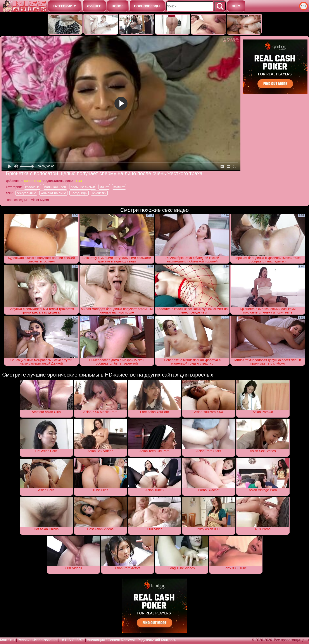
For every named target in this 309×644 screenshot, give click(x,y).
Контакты (8, 640)
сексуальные (26, 193)
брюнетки (99, 193)
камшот (119, 187)
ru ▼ (236, 6)
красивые (32, 187)
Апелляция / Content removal (111, 640)
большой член (55, 187)
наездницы (79, 193)
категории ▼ (65, 6)
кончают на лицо (53, 193)
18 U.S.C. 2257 (72, 640)
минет (104, 187)
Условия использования (38, 640)
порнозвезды (147, 6)
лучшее (94, 6)
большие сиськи (83, 187)
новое (118, 6)
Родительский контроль (157, 640)
